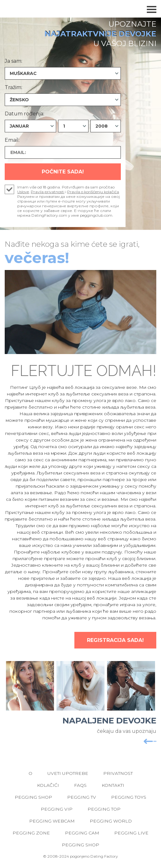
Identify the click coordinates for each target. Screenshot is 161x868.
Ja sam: (13, 61)
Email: (12, 140)
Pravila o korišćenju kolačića (93, 192)
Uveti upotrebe (68, 773)
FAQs (80, 785)
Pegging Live (131, 833)
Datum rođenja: (24, 114)
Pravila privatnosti (48, 192)
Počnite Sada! (63, 172)
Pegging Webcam (52, 821)
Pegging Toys (129, 797)
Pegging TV (82, 797)
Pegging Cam (82, 833)
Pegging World (111, 821)
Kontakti (113, 785)
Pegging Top (104, 809)
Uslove (23, 192)
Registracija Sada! (115, 640)
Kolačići (48, 785)
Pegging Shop (33, 797)
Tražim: (13, 87)
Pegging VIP (57, 809)
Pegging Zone (31, 833)
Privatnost (118, 773)
